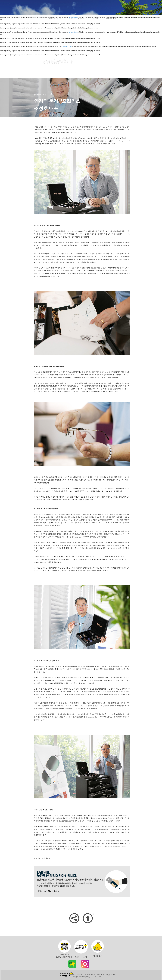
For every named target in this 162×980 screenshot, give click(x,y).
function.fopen (73, 32)
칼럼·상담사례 (55, 18)
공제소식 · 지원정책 (77, 18)
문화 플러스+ (111, 18)
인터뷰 (95, 18)
